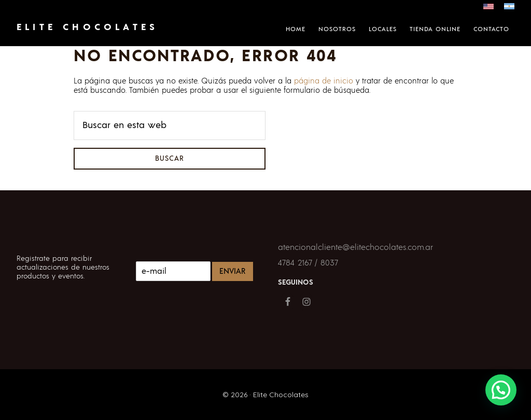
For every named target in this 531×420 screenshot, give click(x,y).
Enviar (232, 271)
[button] (501, 390)
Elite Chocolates (87, 27)
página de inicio (324, 81)
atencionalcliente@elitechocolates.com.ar (355, 247)
